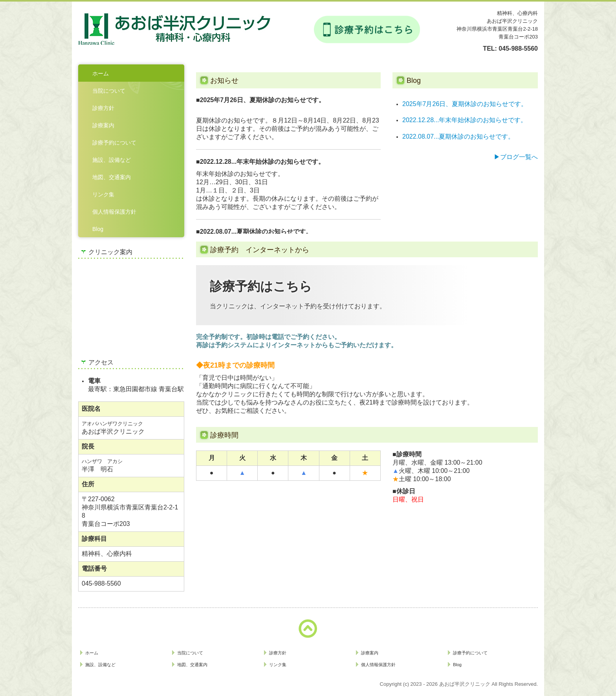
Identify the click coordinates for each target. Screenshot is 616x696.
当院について (109, 91)
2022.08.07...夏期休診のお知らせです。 (458, 136)
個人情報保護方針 (114, 212)
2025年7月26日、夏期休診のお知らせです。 (465, 104)
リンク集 (103, 194)
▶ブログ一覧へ (516, 157)
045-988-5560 (518, 49)
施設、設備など (112, 160)
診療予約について (114, 143)
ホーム (101, 73)
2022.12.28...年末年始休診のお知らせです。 (465, 120)
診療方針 (103, 108)
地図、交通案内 (112, 177)
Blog (98, 229)
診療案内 (103, 125)
